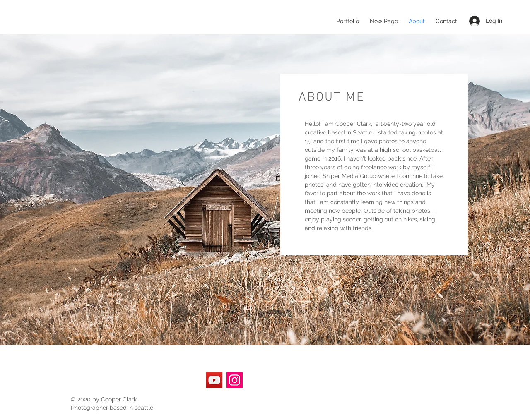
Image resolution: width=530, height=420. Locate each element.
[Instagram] (235, 380)
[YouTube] (214, 380)
